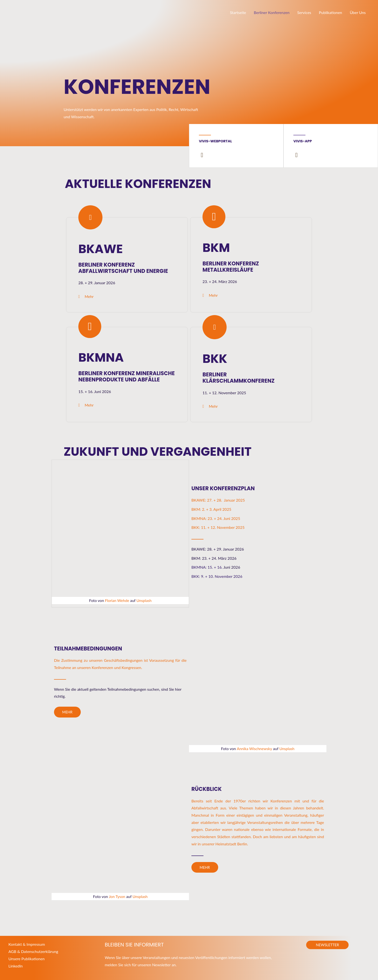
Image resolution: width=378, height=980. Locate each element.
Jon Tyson (117, 896)
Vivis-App (303, 141)
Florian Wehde (117, 601)
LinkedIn (16, 966)
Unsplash (144, 601)
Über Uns (358, 12)
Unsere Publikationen (27, 958)
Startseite (238, 12)
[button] (327, 945)
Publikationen (331, 12)
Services (304, 12)
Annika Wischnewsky (254, 749)
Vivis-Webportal (216, 141)
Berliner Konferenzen (272, 12)
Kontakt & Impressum (27, 944)
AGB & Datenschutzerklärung (33, 951)
